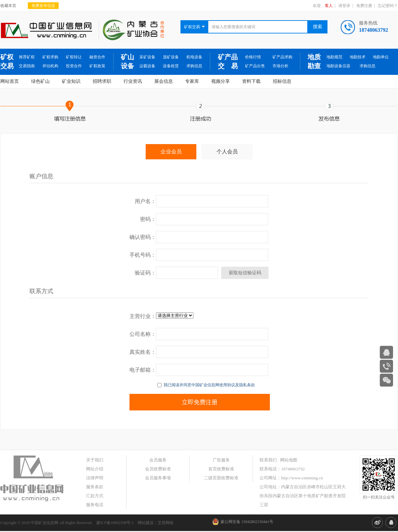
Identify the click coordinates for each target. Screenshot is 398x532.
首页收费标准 (221, 469)
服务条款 (95, 487)
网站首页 (10, 81)
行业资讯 (133, 81)
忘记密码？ (388, 6)
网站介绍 (95, 469)
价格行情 (253, 57)
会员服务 (158, 460)
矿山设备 (127, 61)
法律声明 (95, 478)
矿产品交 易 (228, 61)
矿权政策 (97, 66)
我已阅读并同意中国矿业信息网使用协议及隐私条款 (206, 385)
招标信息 (282, 81)
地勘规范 (334, 57)
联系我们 (268, 460)
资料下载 (251, 81)
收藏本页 (8, 6)
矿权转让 (74, 57)
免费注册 (364, 6)
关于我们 (95, 460)
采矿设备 (147, 57)
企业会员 (171, 152)
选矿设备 (171, 57)
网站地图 (289, 460)
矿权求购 (50, 57)
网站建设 (146, 523)
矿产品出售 (255, 66)
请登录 (344, 6)
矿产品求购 (282, 57)
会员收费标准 (158, 469)
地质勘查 (314, 61)
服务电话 (95, 505)
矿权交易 (7, 61)
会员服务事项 (158, 478)
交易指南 (27, 66)
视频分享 (221, 81)
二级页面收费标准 (221, 478)
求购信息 (194, 66)
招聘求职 (102, 81)
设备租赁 (171, 66)
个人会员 (227, 152)
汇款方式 (95, 496)
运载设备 (147, 66)
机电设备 (194, 57)
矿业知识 (71, 81)
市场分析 (280, 66)
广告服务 (221, 460)
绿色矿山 (40, 81)
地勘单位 (381, 57)
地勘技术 (358, 57)
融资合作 (97, 57)
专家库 (192, 81)
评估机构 (50, 66)
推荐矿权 (27, 57)
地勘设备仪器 (338, 66)
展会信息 (164, 81)
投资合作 (74, 66)
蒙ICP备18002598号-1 (115, 523)
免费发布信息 (43, 6)
